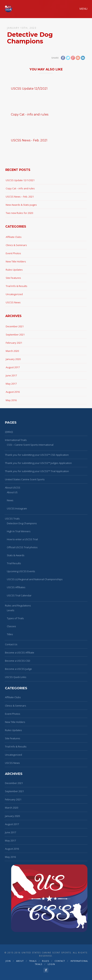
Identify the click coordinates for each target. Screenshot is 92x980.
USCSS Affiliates (16, 587)
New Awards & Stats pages (21, 205)
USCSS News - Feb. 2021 (29, 140)
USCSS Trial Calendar (19, 595)
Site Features (13, 278)
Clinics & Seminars (16, 245)
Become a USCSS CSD (18, 661)
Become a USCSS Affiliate (20, 653)
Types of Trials (15, 618)
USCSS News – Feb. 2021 (20, 197)
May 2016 (11, 400)
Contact (60, 961)
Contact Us (11, 644)
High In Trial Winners (19, 531)
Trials (33, 961)
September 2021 (15, 335)
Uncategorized (14, 294)
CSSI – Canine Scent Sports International (30, 445)
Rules (46, 961)
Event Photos (13, 253)
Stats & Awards (16, 555)
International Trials (16, 440)
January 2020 (13, 359)
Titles (10, 634)
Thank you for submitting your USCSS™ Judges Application (38, 463)
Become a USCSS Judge (18, 669)
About (20, 961)
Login (51, 964)
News (10, 500)
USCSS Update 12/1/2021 (29, 89)
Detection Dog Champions (22, 523)
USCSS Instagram (17, 508)
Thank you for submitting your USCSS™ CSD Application (37, 455)
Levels (11, 610)
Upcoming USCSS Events (21, 571)
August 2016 (13, 392)
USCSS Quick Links (16, 677)
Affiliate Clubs (14, 237)
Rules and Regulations (18, 606)
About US (12, 492)
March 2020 (12, 351)
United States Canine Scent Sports (25, 479)
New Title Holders (16, 261)
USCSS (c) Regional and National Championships (35, 579)
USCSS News (13, 302)
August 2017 (13, 367)
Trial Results (14, 563)
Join (8, 961)
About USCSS (13, 488)
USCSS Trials (12, 519)
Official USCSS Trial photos (22, 547)
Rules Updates (14, 270)
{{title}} (9, 432)
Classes (11, 626)
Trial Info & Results (17, 286)
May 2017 (11, 384)
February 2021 (14, 343)
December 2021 (15, 326)
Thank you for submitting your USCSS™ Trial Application (37, 471)
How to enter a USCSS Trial (22, 539)
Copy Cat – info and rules (20, 188)
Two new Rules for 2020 (19, 213)
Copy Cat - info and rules (30, 114)
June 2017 (11, 375)
